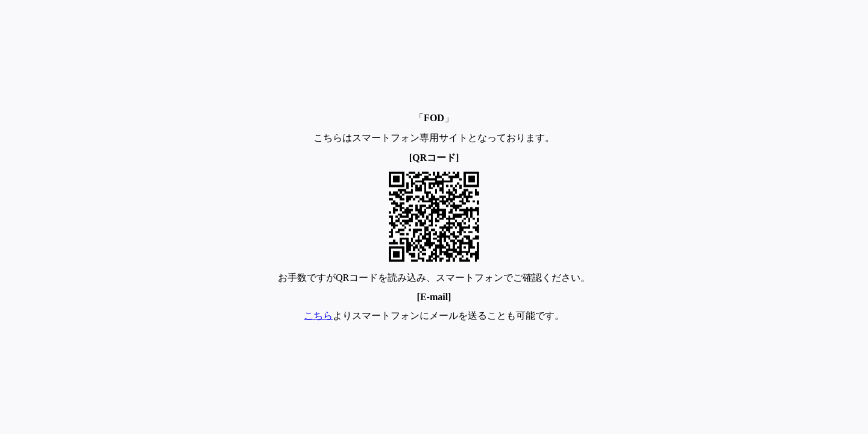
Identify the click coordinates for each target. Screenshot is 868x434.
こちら (318, 316)
